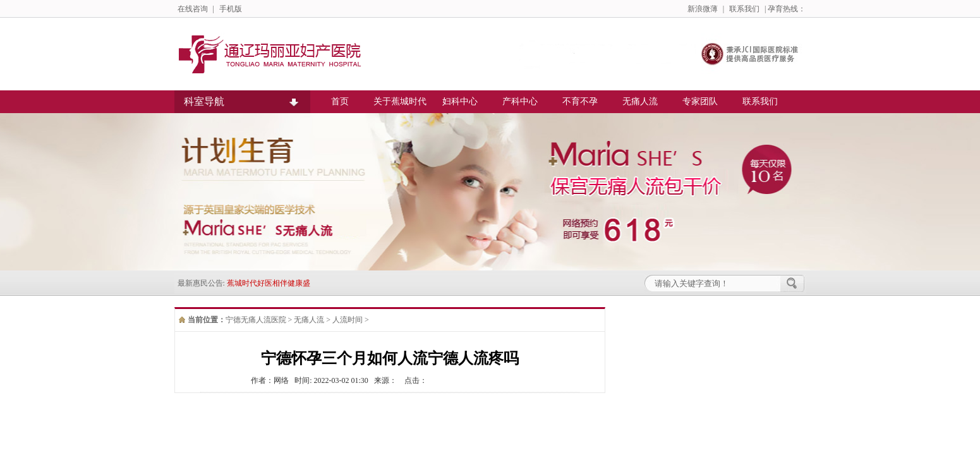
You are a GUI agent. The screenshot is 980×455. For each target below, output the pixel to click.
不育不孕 (580, 101)
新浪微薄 (703, 9)
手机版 (231, 9)
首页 (340, 101)
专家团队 (700, 101)
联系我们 (744, 9)
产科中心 (520, 101)
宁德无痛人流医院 (256, 320)
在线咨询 (193, 9)
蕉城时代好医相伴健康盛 (269, 283)
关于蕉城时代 (400, 101)
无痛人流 (640, 101)
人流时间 (348, 320)
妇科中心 (460, 101)
